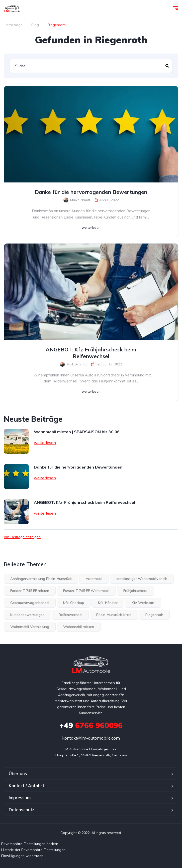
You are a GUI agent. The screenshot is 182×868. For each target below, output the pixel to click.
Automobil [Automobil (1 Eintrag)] (94, 579)
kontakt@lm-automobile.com (91, 738)
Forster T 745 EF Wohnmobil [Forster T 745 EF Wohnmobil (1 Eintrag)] (86, 591)
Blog (35, 25)
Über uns (18, 774)
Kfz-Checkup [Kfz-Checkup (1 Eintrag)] (74, 603)
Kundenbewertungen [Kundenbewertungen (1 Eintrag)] (27, 615)
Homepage (13, 25)
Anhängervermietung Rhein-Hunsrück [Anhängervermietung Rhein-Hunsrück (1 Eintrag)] (41, 579)
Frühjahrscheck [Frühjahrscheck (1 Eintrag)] (135, 591)
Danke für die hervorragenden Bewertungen (91, 192)
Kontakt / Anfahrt (26, 786)
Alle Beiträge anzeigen (22, 537)
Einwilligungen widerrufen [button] (22, 856)
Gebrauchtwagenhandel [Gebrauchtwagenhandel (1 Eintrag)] (30, 603)
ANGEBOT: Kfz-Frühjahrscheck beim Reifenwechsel (91, 353)
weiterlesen (91, 228)
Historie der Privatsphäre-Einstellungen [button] (33, 850)
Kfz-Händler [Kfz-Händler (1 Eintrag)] (108, 603)
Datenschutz (22, 810)
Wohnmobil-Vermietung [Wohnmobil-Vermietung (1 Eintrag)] (30, 627)
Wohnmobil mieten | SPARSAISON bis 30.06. (77, 432)
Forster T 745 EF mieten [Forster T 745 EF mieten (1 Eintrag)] (30, 591)
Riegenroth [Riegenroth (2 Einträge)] (154, 615)
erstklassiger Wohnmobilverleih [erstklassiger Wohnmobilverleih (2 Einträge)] (142, 579)
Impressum (20, 798)
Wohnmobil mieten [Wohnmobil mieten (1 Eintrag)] (79, 627)
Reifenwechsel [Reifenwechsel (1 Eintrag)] (70, 615)
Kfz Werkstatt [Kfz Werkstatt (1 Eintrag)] (143, 603)
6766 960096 (91, 725)
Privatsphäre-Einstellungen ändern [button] (30, 844)
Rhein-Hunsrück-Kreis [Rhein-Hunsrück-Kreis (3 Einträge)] (114, 615)
